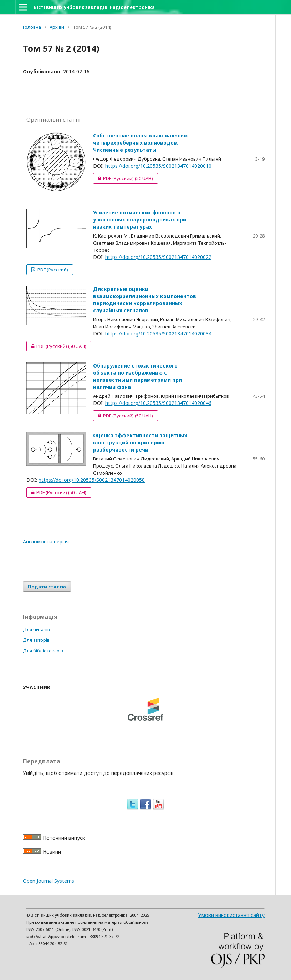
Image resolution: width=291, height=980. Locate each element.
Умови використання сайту (231, 915)
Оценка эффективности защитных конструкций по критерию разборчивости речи (140, 442)
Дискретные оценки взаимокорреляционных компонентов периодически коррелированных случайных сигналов (145, 300)
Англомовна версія (46, 541)
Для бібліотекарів (43, 651)
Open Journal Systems (48, 881)
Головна (32, 27)
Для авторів (36, 640)
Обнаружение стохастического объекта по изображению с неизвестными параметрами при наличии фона (137, 376)
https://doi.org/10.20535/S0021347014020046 (158, 403)
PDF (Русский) (123, 178)
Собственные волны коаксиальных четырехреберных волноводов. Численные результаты (141, 143)
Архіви (57, 27)
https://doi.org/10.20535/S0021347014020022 (158, 257)
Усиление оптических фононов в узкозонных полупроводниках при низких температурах (140, 220)
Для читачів (36, 629)
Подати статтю (47, 587)
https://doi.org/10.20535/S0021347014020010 (158, 166)
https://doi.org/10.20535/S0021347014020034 (158, 333)
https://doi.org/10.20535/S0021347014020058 (92, 480)
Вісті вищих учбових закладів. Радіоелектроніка (94, 7)
